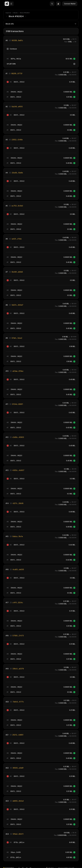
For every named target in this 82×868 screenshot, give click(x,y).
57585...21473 (18, 636)
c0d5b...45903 (18, 437)
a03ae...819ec (18, 371)
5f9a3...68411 (18, 834)
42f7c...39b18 (18, 503)
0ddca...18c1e (18, 536)
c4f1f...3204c (18, 603)
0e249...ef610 (17, 107)
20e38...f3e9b (17, 173)
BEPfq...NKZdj (16, 59)
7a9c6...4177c (18, 702)
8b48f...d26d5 (17, 272)
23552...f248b (17, 140)
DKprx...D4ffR (16, 852)
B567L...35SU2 (19, 82)
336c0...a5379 (18, 669)
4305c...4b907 (18, 470)
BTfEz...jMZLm (19, 842)
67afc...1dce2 (17, 338)
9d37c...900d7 (17, 305)
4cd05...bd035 (18, 569)
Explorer (8, 13)
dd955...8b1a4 (18, 801)
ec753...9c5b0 (17, 206)
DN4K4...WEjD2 (16, 92)
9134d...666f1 (18, 404)
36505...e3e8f (18, 768)
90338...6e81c (17, 40)
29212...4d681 (18, 735)
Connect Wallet (71, 4)
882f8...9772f (17, 73)
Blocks (16, 13)
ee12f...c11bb (17, 239)
